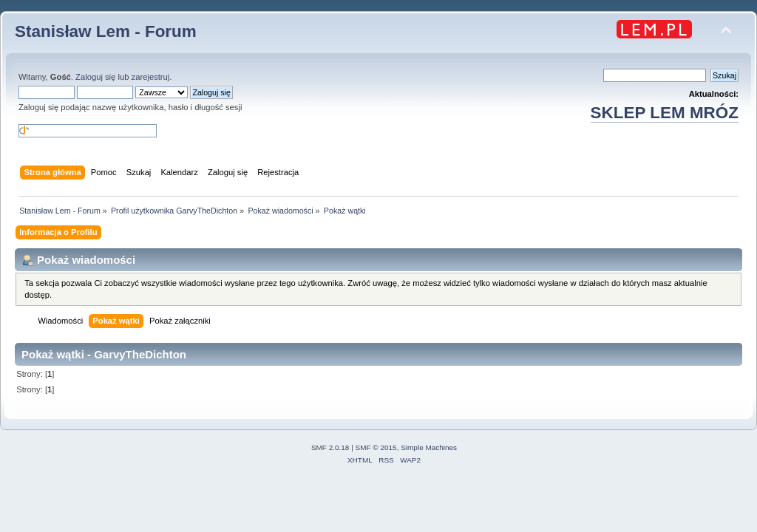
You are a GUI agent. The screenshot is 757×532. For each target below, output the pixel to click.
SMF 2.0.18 (330, 447)
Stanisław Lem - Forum (106, 31)
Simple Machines (429, 447)
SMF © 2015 (376, 447)
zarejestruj (151, 77)
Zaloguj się (95, 77)
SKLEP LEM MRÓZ (665, 113)
